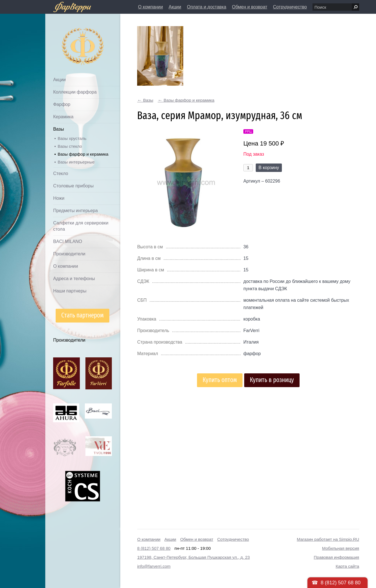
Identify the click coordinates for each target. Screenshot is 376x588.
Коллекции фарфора (75, 92)
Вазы (58, 129)
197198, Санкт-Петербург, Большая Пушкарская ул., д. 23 (193, 557)
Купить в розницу (272, 380)
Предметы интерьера (75, 211)
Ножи (59, 198)
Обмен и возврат (250, 7)
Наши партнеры (70, 291)
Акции (175, 7)
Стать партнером (82, 315)
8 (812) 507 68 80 (154, 548)
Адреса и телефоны (74, 279)
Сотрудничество (290, 7)
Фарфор (62, 104)
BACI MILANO (68, 241)
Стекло (61, 173)
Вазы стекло (70, 146)
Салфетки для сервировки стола (81, 226)
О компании (150, 7)
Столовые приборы (73, 186)
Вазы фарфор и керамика (83, 154)
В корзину (269, 168)
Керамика (63, 117)
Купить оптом (220, 380)
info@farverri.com (154, 566)
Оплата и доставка (207, 7)
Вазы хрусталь (72, 138)
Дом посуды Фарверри (72, 38)
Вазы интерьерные (76, 162)
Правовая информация (337, 557)
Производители (69, 254)
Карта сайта (347, 566)
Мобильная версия (341, 548)
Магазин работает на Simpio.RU (328, 539)
